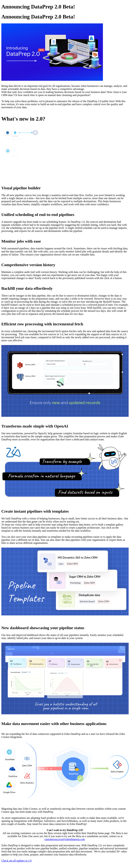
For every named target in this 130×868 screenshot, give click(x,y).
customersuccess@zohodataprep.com (65, 839)
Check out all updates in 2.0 (17, 861)
